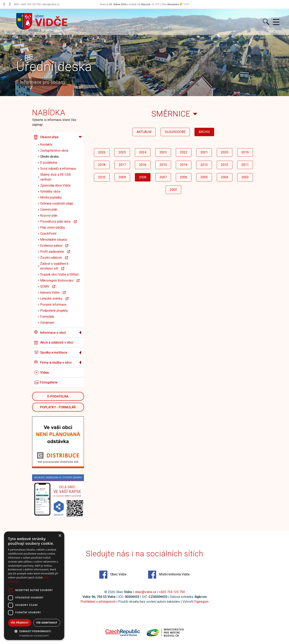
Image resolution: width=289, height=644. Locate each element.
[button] (34, 631)
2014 (184, 165)
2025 (122, 152)
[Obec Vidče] (4, 4)
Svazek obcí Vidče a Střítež (59, 274)
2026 (102, 152)
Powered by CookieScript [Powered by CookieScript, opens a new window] (34, 636)
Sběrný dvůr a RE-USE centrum (55, 177)
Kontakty (46, 145)
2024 (143, 152)
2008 (143, 177)
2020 (225, 152)
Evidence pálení (54, 246)
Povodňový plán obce (58, 222)
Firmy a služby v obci (53, 362)
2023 (163, 152)
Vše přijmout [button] (20, 623)
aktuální (144, 132)
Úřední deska (49, 157)
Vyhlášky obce (50, 191)
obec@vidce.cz (146, 592)
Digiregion (201, 602)
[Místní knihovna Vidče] (10, 4)
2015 (163, 165)
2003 (245, 177)
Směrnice (171, 114)
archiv (204, 132)
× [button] (60, 536)
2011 (245, 165)
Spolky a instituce (51, 352)
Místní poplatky (51, 197)
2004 (225, 177)
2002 (173, 190)
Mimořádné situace (54, 240)
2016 (143, 165)
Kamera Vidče (53, 293)
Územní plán (49, 209)
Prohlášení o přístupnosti (98, 602)
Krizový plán (49, 216)
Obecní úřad (46, 137)
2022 (184, 152)
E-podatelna (49, 163)
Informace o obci (50, 332)
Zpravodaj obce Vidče (55, 185)
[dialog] (34, 586)
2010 (102, 177)
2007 (163, 177)
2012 (225, 165)
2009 (122, 177)
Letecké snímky (54, 299)
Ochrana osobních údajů (57, 203)
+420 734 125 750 (172, 592)
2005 (204, 177)
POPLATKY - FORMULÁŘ (58, 407)
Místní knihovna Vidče (169, 575)
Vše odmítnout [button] (47, 623)
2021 (204, 152)
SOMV (48, 287)
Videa (41, 372)
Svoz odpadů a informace (58, 169)
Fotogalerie (46, 382)
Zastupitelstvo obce (54, 151)
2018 (102, 165)
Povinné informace (53, 305)
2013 (204, 165)
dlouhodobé (175, 132)
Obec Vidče (113, 575)
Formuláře (47, 317)
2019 (245, 152)
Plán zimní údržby (53, 228)
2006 (184, 177)
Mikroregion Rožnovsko (60, 280)
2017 (122, 165)
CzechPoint (48, 234)
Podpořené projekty (54, 311)
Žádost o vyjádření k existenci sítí (54, 266)
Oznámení (47, 323)
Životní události (54, 258)
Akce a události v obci (54, 343)
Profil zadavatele (55, 252)
